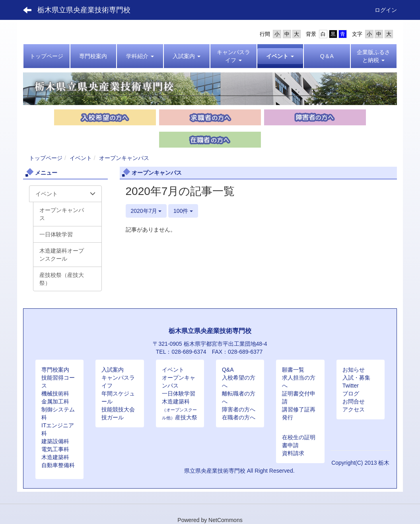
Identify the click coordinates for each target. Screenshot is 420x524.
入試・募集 (356, 378)
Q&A (228, 370)
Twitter (351, 386)
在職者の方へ (239, 417)
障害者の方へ (239, 409)
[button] (140, 56)
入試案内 (113, 370)
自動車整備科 (58, 465)
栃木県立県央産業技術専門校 (84, 10)
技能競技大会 (118, 409)
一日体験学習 (179, 393)
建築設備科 (55, 441)
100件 (183, 211)
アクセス (354, 409)
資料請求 (293, 453)
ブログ (351, 393)
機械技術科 (55, 393)
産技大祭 (186, 417)
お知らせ (354, 370)
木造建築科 (55, 457)
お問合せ (354, 401)
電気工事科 (55, 449)
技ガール (113, 417)
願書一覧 (293, 370)
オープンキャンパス (124, 158)
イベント (81, 158)
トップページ (46, 158)
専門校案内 (55, 370)
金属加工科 (55, 401)
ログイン (386, 10)
